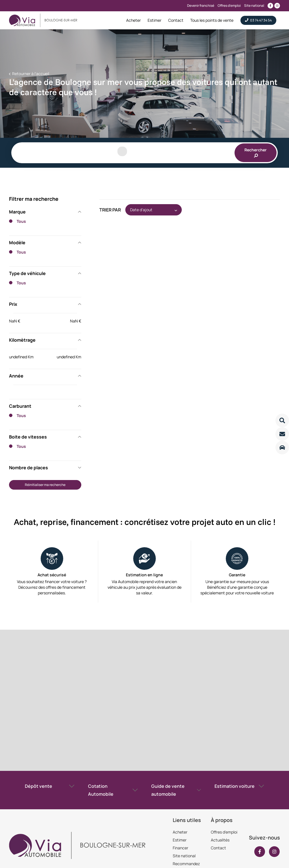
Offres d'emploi (224, 832)
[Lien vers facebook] (270, 6)
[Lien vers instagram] (277, 6)
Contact (218, 848)
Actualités (220, 840)
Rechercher (256, 152)
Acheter (180, 832)
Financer (180, 848)
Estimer (180, 840)
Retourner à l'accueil (30, 74)
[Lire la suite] (282, 420)
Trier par (110, 210)
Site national (184, 856)
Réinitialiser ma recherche (45, 485)
